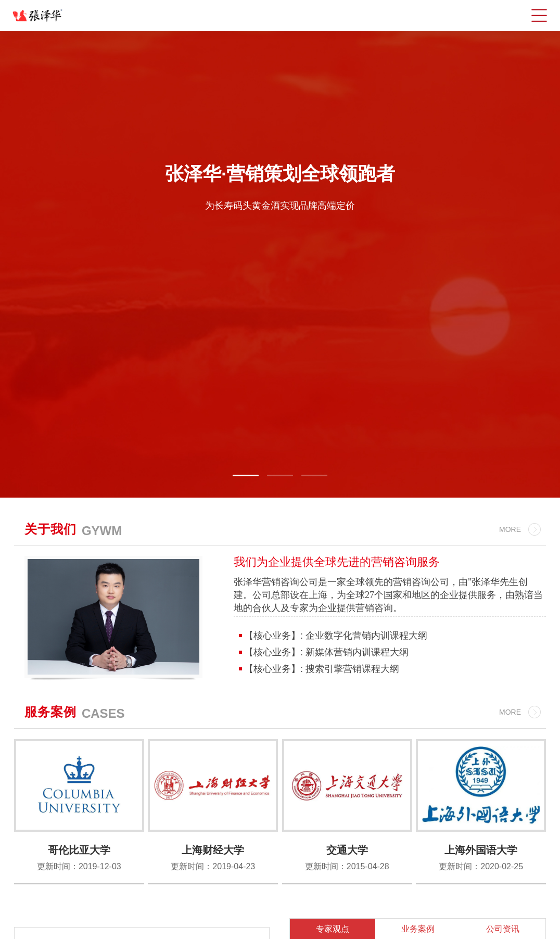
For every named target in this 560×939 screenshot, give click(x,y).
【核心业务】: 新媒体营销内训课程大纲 (325, 652)
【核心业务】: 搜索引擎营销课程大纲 (320, 669)
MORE (510, 529)
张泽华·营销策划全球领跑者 (280, 174)
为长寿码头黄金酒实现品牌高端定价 (280, 205)
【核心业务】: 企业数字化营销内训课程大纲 (334, 636)
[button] (246, 475)
